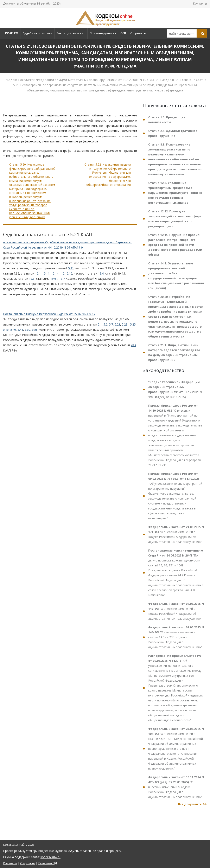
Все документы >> (192, 804)
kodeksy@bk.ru (50, 857)
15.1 (38, 273)
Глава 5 (186, 80)
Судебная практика (37, 33)
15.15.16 (67, 273)
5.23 (125, 324)
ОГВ (123, 33)
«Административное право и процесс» (94, 851)
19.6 (53, 279)
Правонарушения (103, 33)
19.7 (62, 279)
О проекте (138, 33)
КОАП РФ (12, 33)
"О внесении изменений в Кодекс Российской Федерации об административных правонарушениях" (176, 534)
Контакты (200, 3)
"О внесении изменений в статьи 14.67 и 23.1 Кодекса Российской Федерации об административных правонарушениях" (176, 637)
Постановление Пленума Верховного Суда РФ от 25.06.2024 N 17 (49, 314)
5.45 (6, 330)
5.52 (28, 330)
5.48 (20, 330)
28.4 (133, 345)
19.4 (101, 273)
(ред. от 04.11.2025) (175, 389)
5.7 (111, 324)
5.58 (35, 330)
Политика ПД (47, 863)
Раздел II (168, 80)
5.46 (13, 330)
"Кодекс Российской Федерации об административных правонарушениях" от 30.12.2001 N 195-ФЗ (80, 80)
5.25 (133, 324)
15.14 (55, 273)
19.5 (32, 279)
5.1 (100, 324)
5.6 (105, 324)
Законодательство (71, 33)
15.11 (46, 273)
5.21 (71, 268)
